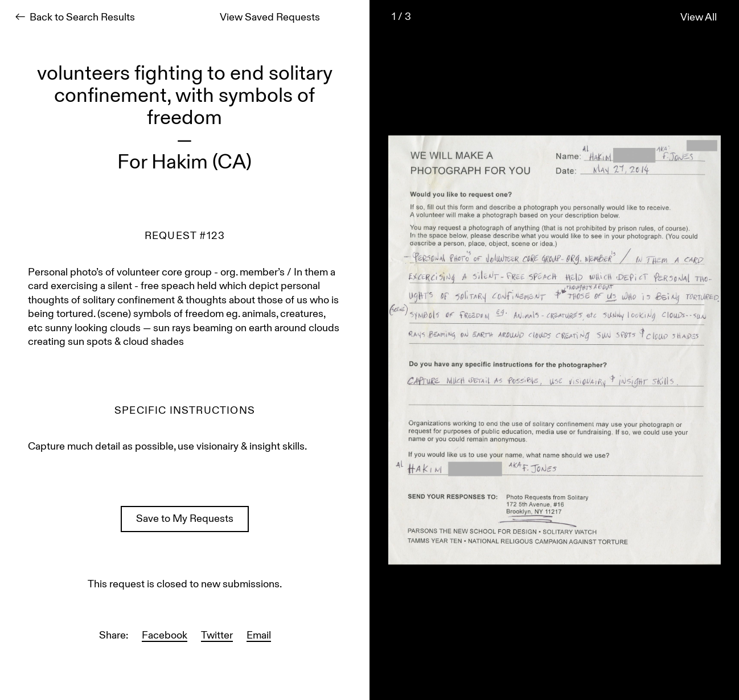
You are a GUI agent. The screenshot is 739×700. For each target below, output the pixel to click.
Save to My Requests (185, 519)
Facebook (165, 636)
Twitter (217, 636)
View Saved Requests (270, 18)
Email (259, 636)
